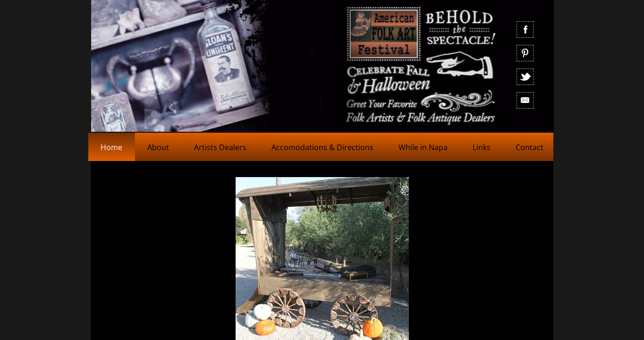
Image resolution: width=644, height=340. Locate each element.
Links (482, 147)
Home (111, 147)
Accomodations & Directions (322, 147)
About (158, 147)
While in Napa (423, 147)
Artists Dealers (220, 147)
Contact (530, 147)
